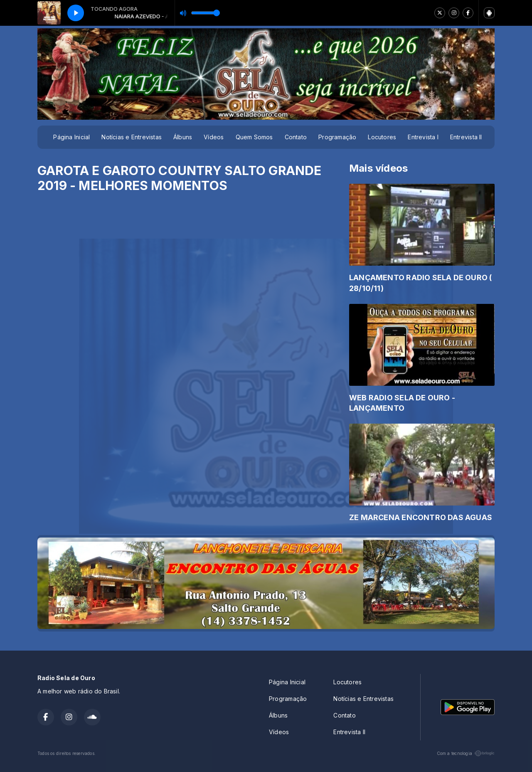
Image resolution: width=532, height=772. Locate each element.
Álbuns (183, 137)
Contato (296, 137)
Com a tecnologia (466, 753)
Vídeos (214, 137)
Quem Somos (254, 137)
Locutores (382, 137)
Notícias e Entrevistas (132, 137)
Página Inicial (71, 137)
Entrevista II (466, 137)
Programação (337, 137)
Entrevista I (423, 137)
